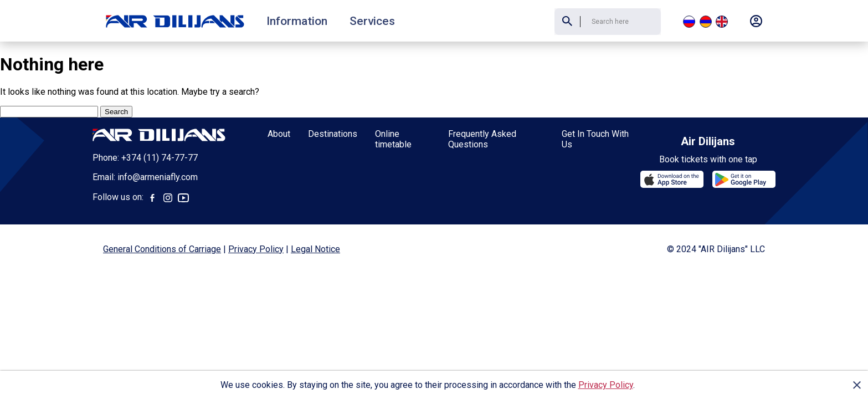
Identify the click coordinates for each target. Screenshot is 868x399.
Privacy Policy (606, 385)
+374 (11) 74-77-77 (160, 158)
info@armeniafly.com (158, 177)
